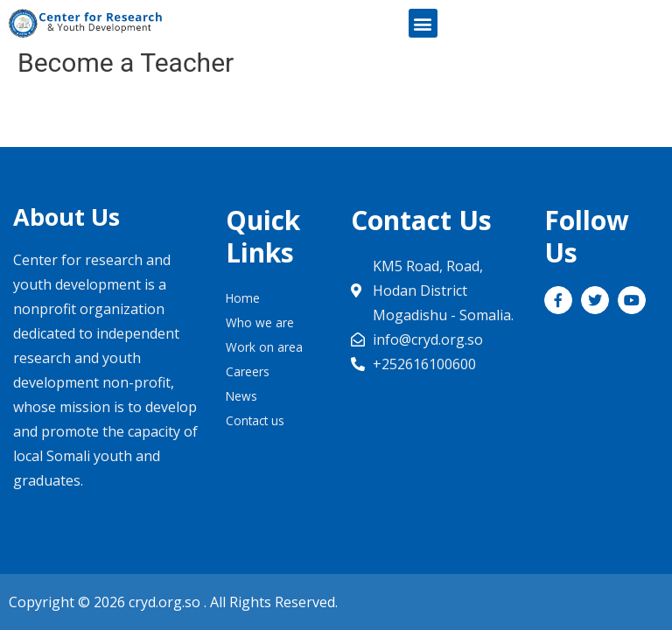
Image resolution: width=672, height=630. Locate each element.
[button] (423, 23)
